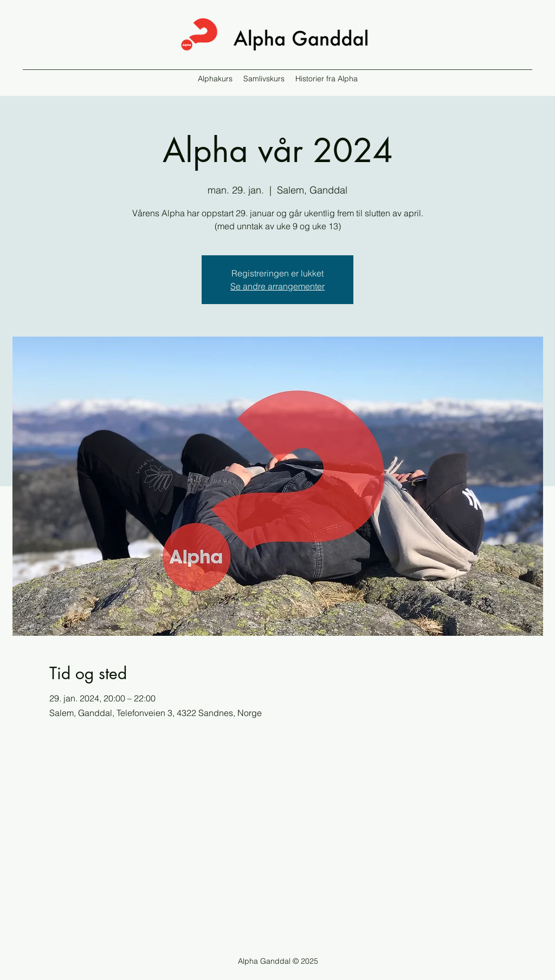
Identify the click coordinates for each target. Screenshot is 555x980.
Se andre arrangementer (277, 286)
